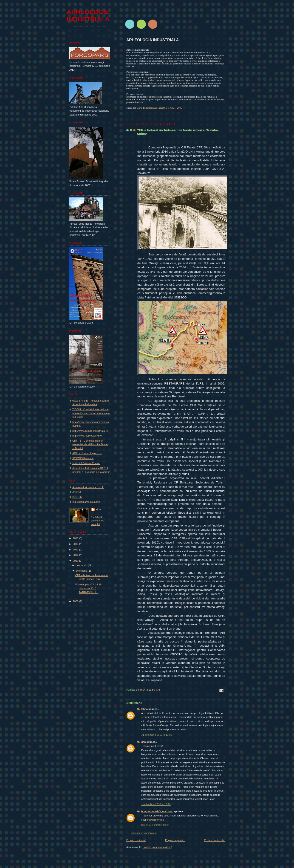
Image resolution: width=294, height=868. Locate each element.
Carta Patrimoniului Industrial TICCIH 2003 (160, 108)
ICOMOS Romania (83, 458)
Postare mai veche (215, 840)
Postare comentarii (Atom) (157, 847)
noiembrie (82, 565)
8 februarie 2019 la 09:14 (155, 825)
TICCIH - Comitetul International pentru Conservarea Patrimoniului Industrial (91, 413)
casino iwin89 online (153, 820)
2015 (76, 538)
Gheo (144, 709)
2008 (76, 601)
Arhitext (77, 492)
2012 (76, 555)
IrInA (98, 509)
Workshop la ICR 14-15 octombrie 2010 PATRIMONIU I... (89, 588)
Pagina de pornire (175, 840)
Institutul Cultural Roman (86, 463)
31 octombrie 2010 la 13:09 (157, 735)
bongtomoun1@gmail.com (157, 811)
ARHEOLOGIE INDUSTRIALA (88, 16)
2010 (76, 561)
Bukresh (77, 497)
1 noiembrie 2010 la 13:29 (156, 804)
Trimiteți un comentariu (144, 833)
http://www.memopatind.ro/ (87, 436)
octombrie (82, 571)
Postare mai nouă (136, 840)
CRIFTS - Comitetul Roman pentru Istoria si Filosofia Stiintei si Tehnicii (90, 444)
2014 (76, 544)
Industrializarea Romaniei (87, 502)
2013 (76, 550)
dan (144, 742)
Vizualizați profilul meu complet (98, 520)
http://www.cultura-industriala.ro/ (90, 431)
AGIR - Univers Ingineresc (87, 453)
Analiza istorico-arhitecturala (88, 487)
